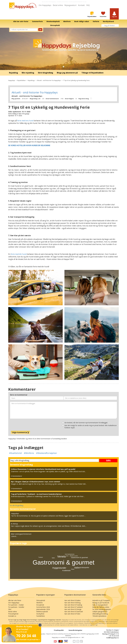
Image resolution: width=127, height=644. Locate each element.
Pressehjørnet (13, 614)
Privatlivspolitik (59, 630)
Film (10, 609)
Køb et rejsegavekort (100, 605)
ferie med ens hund (25, 121)
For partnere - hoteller (16, 607)
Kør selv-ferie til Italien (72, 600)
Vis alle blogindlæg (17, 505)
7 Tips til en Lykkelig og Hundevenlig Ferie (76, 80)
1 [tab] (64, 67)
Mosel (73, 569)
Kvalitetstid (66, 570)
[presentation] (27, 425)
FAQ (88, 5)
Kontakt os (12, 616)
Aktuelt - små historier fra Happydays (49, 80)
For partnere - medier (16, 605)
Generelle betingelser (75, 630)
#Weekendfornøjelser (47, 453)
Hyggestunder (59, 568)
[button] (114, 15)
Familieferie (41, 616)
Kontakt (81, 5)
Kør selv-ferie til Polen (72, 614)
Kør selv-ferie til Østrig (72, 603)
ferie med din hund (19, 254)
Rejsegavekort (70, 5)
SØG (108, 460)
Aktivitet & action (74, 556)
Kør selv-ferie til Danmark (74, 612)
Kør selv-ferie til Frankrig (73, 605)
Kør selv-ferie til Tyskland (73, 607)
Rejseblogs (31, 80)
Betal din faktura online (101, 607)
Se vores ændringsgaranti (102, 609)
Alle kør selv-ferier (15, 600)
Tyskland (41, 557)
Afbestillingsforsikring (100, 614)
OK (40, 30)
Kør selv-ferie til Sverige (73, 609)
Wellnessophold (42, 612)
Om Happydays (45, 5)
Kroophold (40, 605)
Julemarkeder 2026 (43, 609)
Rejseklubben (21, 80)
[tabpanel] (63, 49)
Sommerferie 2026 (43, 607)
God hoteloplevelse (70, 554)
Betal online (58, 5)
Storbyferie (40, 614)
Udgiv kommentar (20, 432)
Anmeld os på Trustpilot (101, 600)
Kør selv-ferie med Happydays (49, 2)
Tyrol (67, 556)
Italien (77, 568)
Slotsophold (41, 600)
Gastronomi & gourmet (63, 562)
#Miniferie (29, 453)
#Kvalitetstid (15, 453)
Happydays (12, 80)
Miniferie (39, 603)
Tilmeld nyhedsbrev (99, 616)
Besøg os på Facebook (101, 603)
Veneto (62, 556)
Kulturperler (85, 567)
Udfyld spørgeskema (100, 612)
